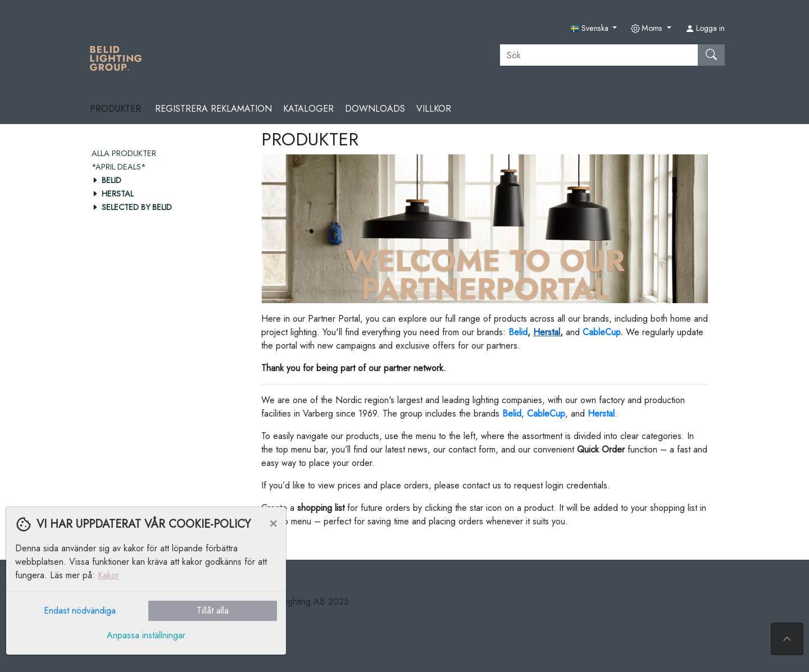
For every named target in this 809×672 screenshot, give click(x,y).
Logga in (705, 28)
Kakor (108, 575)
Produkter (117, 109)
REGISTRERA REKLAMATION (213, 109)
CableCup (601, 332)
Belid (512, 413)
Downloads (375, 109)
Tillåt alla (213, 611)
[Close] (273, 523)
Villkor (434, 109)
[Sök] (599, 55)
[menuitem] (165, 153)
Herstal (547, 332)
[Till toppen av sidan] (787, 639)
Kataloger (308, 109)
